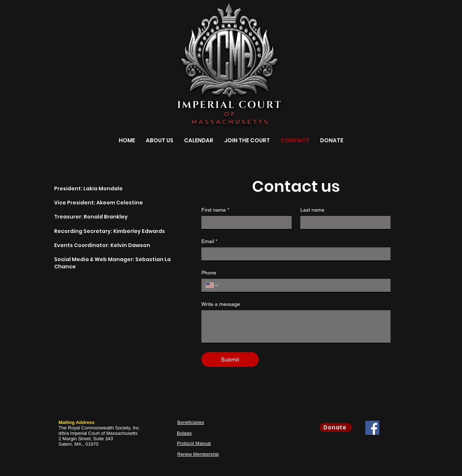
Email (209, 241)
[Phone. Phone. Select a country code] (213, 285)
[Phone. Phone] (303, 285)
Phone (209, 273)
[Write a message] (296, 326)
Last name (312, 210)
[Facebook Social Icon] (372, 428)
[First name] (244, 222)
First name (215, 210)
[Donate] (336, 427)
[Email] (294, 254)
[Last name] (343, 222)
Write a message (221, 304)
